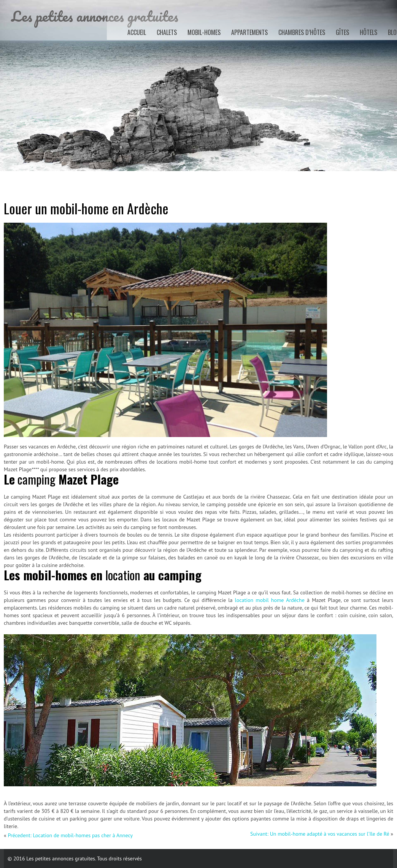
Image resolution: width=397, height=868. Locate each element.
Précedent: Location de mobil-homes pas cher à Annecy (70, 835)
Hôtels (368, 32)
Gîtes (342, 32)
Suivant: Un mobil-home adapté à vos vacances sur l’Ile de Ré (320, 834)
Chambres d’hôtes (302, 32)
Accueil (137, 32)
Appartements (249, 32)
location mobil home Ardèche (270, 600)
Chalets (167, 32)
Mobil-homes (204, 32)
